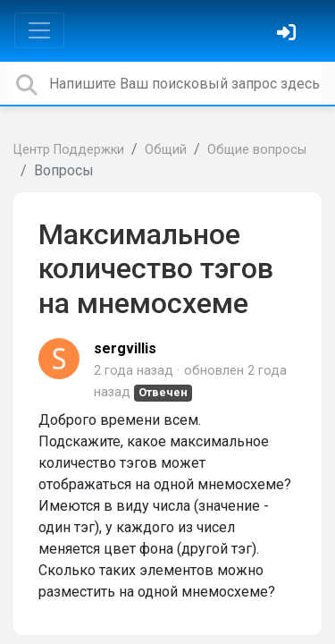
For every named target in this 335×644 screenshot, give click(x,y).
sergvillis (125, 348)
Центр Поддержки (69, 150)
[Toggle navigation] (39, 30)
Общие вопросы (257, 150)
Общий (166, 150)
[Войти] (289, 34)
